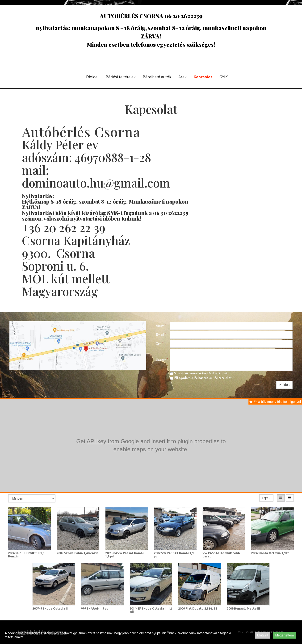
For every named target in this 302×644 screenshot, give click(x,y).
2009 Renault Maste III (243, 608)
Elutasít (263, 635)
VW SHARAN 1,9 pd (95, 608)
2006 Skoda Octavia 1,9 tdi (271, 553)
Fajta (266, 498)
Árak (182, 77)
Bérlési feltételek (121, 77)
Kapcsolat (203, 77)
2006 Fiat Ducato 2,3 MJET (198, 608)
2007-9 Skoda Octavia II (50, 608)
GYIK (224, 77)
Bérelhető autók (157, 77)
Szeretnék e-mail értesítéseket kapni (198, 374)
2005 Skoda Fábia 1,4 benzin (78, 553)
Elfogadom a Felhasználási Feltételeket (202, 378)
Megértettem (284, 635)
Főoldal (92, 77)
